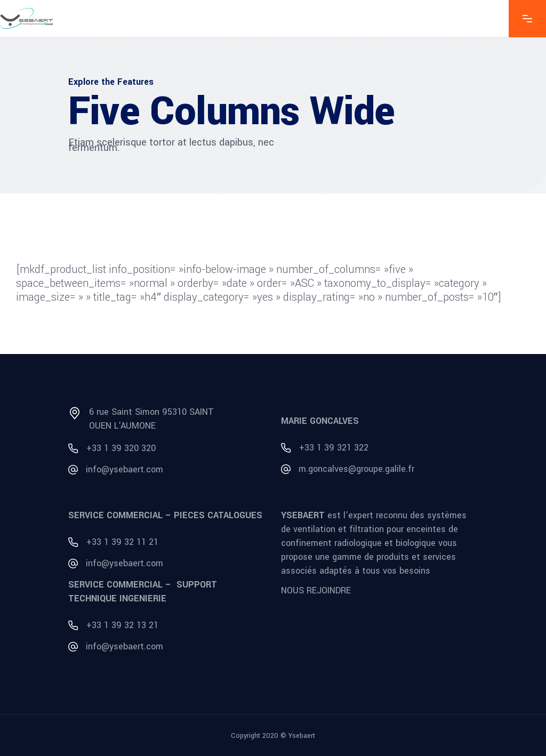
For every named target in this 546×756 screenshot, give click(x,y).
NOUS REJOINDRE (316, 590)
